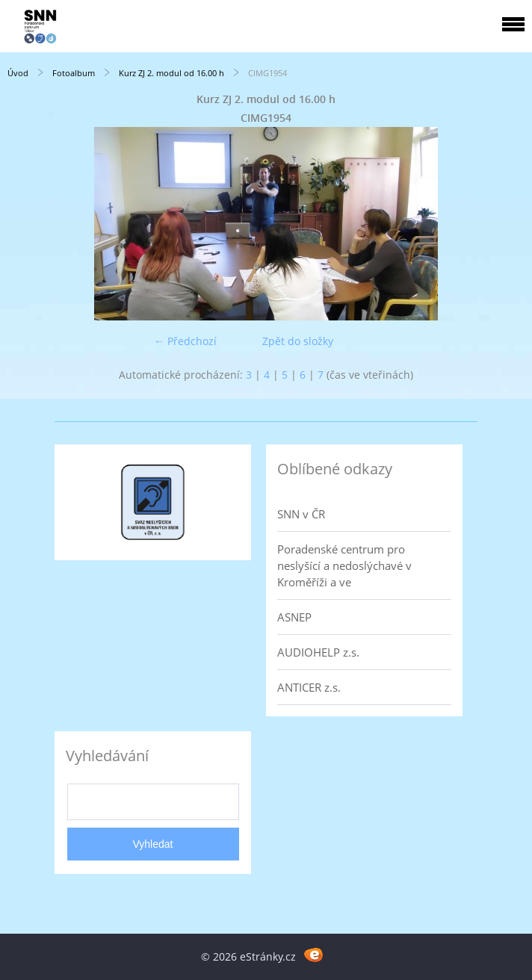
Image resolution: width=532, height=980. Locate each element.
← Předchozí (185, 341)
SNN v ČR (301, 514)
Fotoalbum (74, 73)
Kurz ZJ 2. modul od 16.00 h (171, 73)
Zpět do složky (298, 341)
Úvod (18, 73)
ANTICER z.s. (309, 687)
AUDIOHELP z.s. (318, 652)
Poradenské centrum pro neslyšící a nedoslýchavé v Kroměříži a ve (344, 565)
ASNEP (294, 617)
